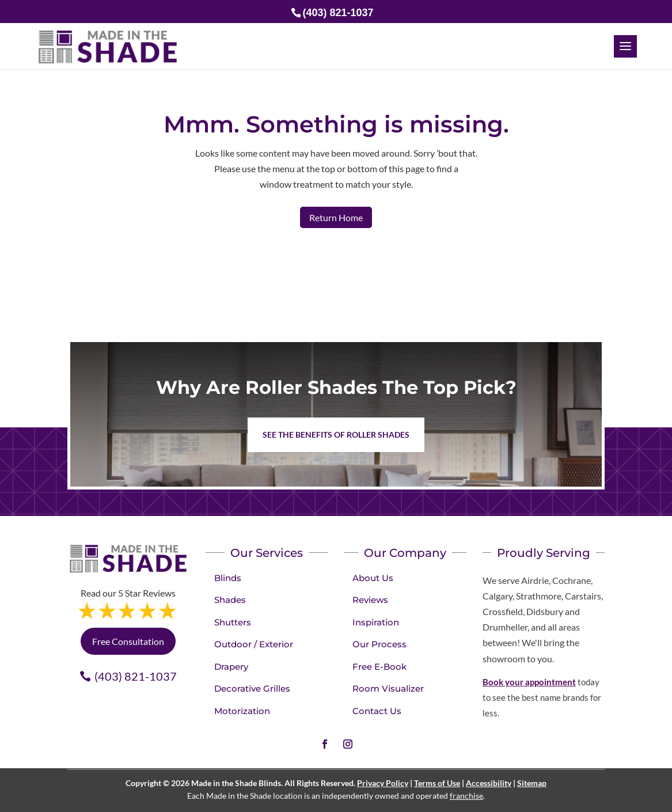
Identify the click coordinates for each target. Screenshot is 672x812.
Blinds (228, 578)
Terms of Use (437, 783)
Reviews (370, 600)
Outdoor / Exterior (254, 644)
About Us (373, 578)
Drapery (231, 667)
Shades (230, 600)
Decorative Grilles (252, 688)
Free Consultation (128, 641)
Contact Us (377, 711)
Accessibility (489, 783)
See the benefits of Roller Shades (336, 435)
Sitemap (532, 783)
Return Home (336, 217)
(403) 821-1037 (136, 676)
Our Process (379, 644)
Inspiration (376, 622)
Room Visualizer (388, 688)
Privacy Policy (383, 783)
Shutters (233, 622)
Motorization (242, 711)
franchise (466, 796)
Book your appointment (529, 682)
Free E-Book (379, 667)
